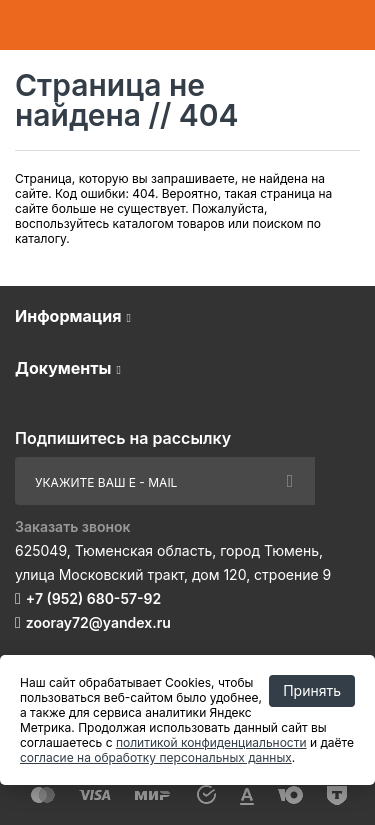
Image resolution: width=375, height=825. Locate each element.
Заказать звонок (73, 526)
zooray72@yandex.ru (98, 622)
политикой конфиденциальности (211, 742)
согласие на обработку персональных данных (156, 757)
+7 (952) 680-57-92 (93, 598)
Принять (312, 690)
